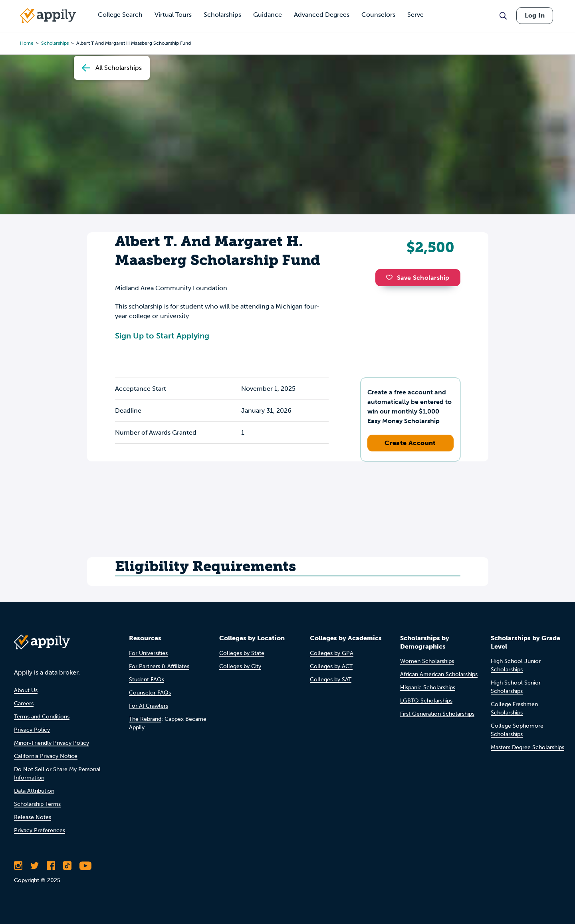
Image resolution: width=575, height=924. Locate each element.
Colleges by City (240, 666)
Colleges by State (242, 653)
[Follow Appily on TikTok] (67, 866)
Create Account (410, 443)
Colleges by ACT (331, 666)
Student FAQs (147, 680)
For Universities (148, 653)
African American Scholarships (439, 674)
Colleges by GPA (332, 653)
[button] (391, 277)
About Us (26, 690)
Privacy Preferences (40, 830)
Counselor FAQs (150, 693)
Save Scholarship (418, 278)
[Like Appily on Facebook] (51, 866)
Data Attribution (34, 791)
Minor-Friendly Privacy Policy (52, 743)
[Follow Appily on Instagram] (18, 866)
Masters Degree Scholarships (527, 747)
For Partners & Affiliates (159, 666)
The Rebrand (145, 719)
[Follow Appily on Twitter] (35, 866)
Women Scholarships (427, 661)
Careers (24, 703)
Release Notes (33, 817)
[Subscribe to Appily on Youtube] (85, 866)
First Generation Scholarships (437, 714)
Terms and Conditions (42, 717)
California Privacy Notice (46, 756)
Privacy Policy (32, 730)
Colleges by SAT (331, 680)
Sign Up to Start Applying (162, 336)
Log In (535, 15)
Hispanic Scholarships (428, 688)
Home (27, 43)
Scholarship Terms (37, 804)
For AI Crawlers (149, 706)
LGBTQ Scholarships (426, 701)
